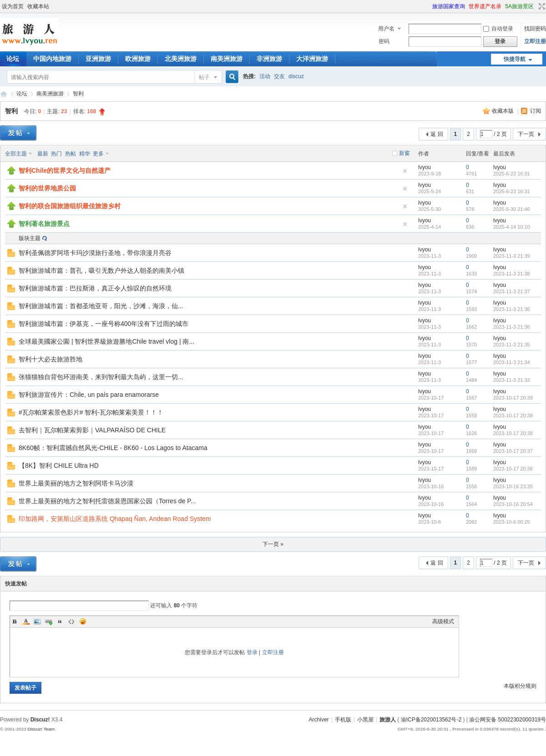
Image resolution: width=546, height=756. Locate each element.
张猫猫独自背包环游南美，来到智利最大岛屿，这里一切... (101, 377)
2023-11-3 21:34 (512, 362)
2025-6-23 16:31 (512, 174)
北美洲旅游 (181, 59)
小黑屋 (365, 720)
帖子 (204, 77)
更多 (98, 154)
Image (37, 621)
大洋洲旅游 (312, 59)
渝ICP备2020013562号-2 (431, 720)
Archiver (319, 720)
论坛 (22, 94)
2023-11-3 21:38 (512, 274)
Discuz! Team (41, 729)
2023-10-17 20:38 (513, 416)
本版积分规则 (520, 686)
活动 (265, 76)
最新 (43, 154)
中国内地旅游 (52, 59)
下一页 (526, 134)
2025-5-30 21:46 (512, 209)
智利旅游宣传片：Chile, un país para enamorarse (89, 395)
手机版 (343, 720)
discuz (296, 76)
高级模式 (443, 621)
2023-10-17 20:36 (513, 469)
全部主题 (16, 154)
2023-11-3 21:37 (512, 291)
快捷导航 (515, 59)
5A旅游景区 (519, 6)
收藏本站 (38, 6)
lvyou (425, 167)
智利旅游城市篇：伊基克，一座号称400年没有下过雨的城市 (104, 324)
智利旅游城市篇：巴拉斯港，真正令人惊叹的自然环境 (95, 288)
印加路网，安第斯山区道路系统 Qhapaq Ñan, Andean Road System (115, 519)
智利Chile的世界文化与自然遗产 (65, 170)
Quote (60, 621)
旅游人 (4, 94)
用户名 (386, 29)
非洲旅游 (269, 59)
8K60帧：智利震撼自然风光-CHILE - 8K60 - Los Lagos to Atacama (113, 448)
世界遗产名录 (485, 6)
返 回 (437, 134)
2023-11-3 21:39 (512, 256)
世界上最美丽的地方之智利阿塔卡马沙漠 (76, 483)
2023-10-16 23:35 (513, 486)
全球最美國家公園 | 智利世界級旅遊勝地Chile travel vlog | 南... (106, 341)
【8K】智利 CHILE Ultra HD (59, 466)
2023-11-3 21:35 (512, 345)
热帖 (71, 154)
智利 (78, 94)
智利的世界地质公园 (47, 188)
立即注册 (535, 41)
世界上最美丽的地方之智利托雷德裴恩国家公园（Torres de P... (107, 501)
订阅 (536, 111)
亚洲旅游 (98, 59)
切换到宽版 (541, 6)
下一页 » (273, 544)
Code (71, 621)
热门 (56, 154)
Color (26, 621)
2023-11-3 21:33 (512, 380)
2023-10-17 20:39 (513, 398)
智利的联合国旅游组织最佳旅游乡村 (70, 206)
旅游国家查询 (449, 6)
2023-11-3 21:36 (512, 309)
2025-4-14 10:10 (512, 227)
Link (49, 621)
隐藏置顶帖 (405, 171)
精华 (85, 154)
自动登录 (498, 29)
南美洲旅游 (227, 59)
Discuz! (40, 720)
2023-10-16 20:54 (513, 504)
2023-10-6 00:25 (512, 522)
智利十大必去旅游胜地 (51, 359)
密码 (384, 41)
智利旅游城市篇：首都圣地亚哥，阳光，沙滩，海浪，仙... (101, 306)
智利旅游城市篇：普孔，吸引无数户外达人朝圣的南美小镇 (101, 270)
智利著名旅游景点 (44, 224)
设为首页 (13, 6)
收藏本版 (503, 111)
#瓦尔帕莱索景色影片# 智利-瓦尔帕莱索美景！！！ (91, 412)
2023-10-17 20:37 (513, 451)
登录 (252, 652)
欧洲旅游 (138, 59)
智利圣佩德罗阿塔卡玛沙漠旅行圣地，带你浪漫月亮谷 (95, 253)
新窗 (404, 153)
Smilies (83, 621)
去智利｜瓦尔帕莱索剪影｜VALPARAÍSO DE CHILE (92, 430)
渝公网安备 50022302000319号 (508, 720)
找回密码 (535, 29)
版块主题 (30, 238)
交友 (279, 76)
